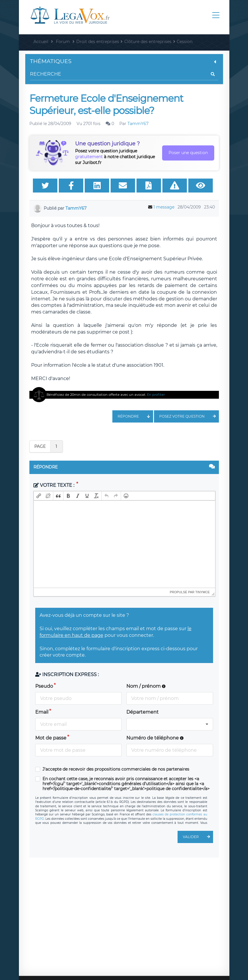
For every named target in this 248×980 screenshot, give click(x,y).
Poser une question (188, 153)
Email (42, 712)
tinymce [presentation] (203, 592)
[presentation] (39, 496)
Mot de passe (51, 738)
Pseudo (44, 686)
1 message (164, 207)
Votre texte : (54, 485)
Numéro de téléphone (155, 738)
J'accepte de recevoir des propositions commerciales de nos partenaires (116, 769)
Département (142, 712)
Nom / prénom (146, 686)
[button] (39, 496)
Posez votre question (189, 416)
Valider (198, 837)
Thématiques (124, 61)
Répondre (135, 416)
